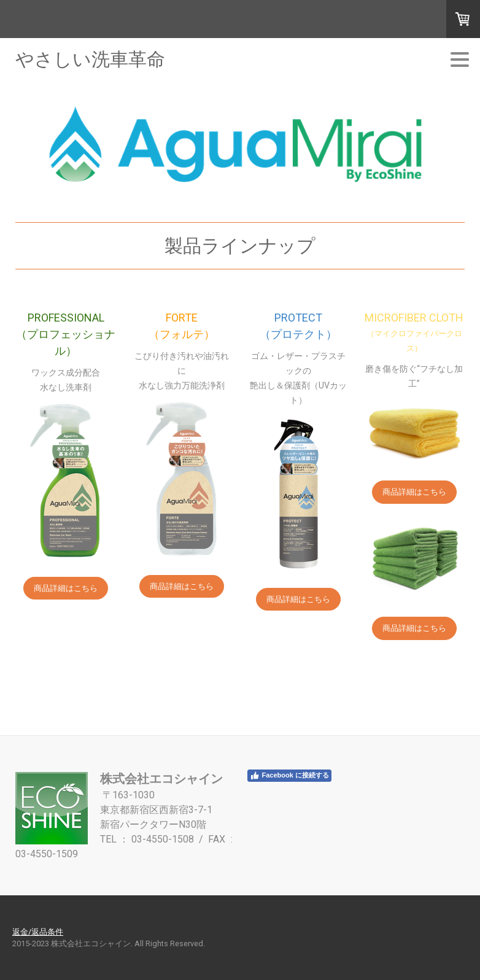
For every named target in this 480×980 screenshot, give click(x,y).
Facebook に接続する (289, 776)
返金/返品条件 (38, 932)
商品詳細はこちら (66, 588)
